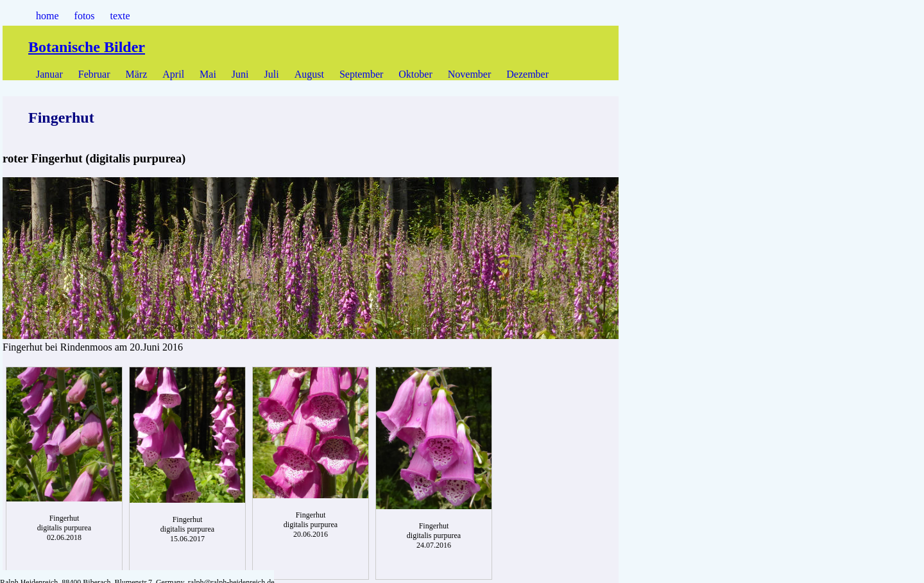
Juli (272, 74)
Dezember (527, 74)
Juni (240, 74)
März (137, 74)
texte (120, 16)
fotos (85, 16)
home (47, 16)
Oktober (415, 74)
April (173, 74)
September (361, 74)
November (470, 74)
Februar (94, 74)
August (309, 74)
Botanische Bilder (87, 47)
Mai (208, 74)
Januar (49, 74)
